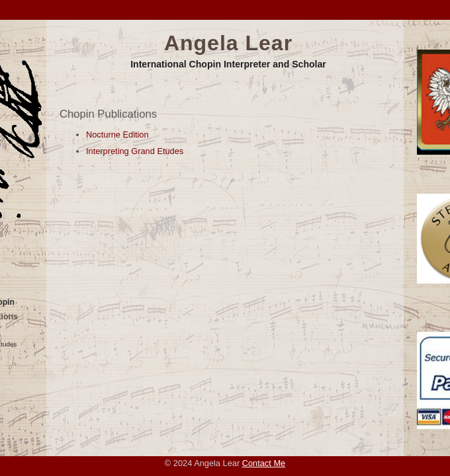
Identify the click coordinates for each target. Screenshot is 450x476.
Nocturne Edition (117, 135)
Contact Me (264, 463)
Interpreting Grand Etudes (135, 151)
